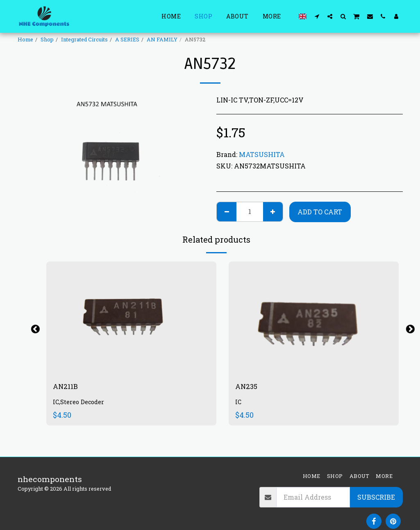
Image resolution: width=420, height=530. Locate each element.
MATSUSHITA (262, 154)
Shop (47, 39)
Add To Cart (320, 212)
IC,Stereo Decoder (79, 404)
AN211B (67, 387)
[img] (131, 318)
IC (238, 404)
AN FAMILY (162, 39)
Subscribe (376, 497)
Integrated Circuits (84, 39)
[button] (317, 16)
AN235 (248, 387)
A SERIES (127, 39)
